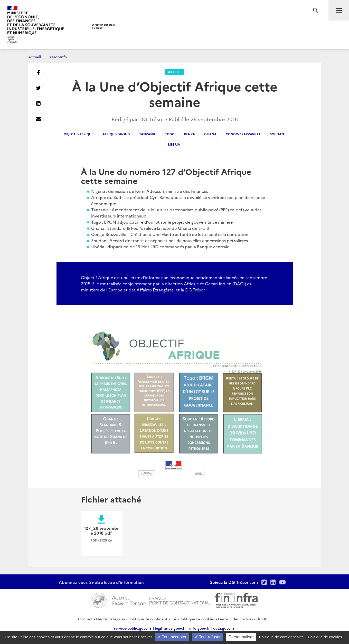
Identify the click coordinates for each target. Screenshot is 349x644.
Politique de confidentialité (152, 619)
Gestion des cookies (235, 619)
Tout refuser (208, 637)
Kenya (189, 134)
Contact (85, 619)
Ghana (210, 134)
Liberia (174, 144)
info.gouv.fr (200, 628)
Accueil (35, 57)
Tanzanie (147, 134)
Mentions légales (111, 619)
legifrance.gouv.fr (170, 628)
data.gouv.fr (224, 628)
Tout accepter (172, 637)
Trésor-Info (58, 57)
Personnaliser (241, 637)
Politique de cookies (197, 619)
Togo (170, 134)
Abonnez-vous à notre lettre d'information (101, 582)
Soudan (277, 134)
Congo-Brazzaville (243, 134)
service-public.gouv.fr (133, 628)
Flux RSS (263, 619)
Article (175, 72)
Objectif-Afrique (78, 134)
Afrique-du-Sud (116, 134)
